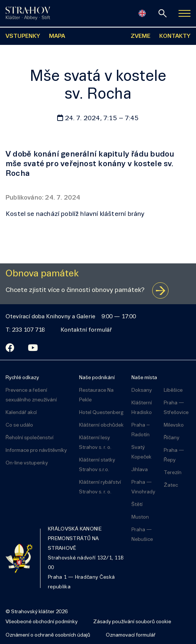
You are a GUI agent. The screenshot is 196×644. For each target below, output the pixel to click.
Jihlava (140, 470)
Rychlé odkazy (22, 378)
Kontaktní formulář (86, 330)
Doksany (142, 390)
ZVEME (141, 36)
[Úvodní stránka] (28, 13)
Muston (140, 517)
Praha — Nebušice (142, 535)
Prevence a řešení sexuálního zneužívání (31, 395)
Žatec (171, 485)
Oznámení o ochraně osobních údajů (48, 635)
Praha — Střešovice (176, 408)
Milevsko (174, 425)
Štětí (137, 505)
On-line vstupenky (27, 463)
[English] (142, 13)
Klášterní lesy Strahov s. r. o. (95, 443)
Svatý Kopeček (141, 452)
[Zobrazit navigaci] (184, 13)
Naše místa (144, 378)
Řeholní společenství (30, 438)
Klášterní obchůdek (101, 425)
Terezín (173, 473)
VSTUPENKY (23, 36)
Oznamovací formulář (131, 635)
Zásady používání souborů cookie (132, 622)
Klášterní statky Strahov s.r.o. (97, 465)
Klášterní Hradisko (142, 408)
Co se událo (19, 425)
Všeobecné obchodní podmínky (42, 622)
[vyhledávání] (163, 13)
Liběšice (173, 390)
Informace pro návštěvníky (36, 451)
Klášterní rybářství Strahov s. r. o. (100, 487)
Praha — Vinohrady (143, 487)
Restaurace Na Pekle (96, 395)
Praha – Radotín (141, 430)
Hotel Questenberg (101, 413)
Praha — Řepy (174, 455)
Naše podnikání (97, 378)
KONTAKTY (175, 36)
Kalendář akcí (21, 413)
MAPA (57, 36)
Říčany (171, 438)
